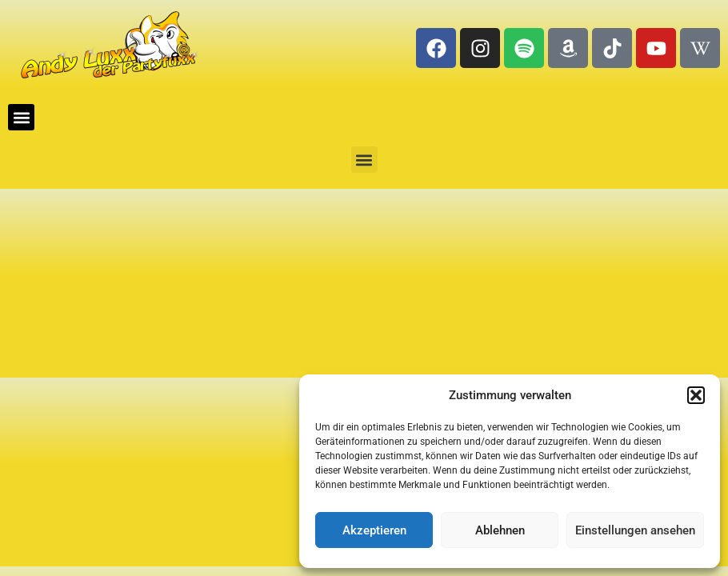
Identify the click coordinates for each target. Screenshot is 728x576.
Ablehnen (500, 530)
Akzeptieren (374, 530)
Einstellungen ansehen (635, 530)
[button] (696, 395)
